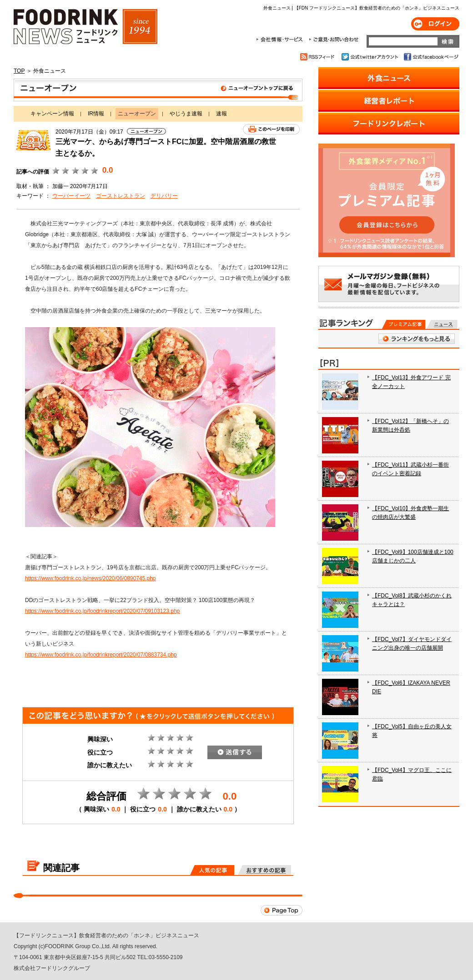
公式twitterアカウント (370, 57)
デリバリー (164, 196)
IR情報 (96, 114)
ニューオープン (158, 90)
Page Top (282, 910)
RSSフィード (319, 57)
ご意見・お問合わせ (334, 40)
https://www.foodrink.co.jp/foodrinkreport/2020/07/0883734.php (101, 655)
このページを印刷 (271, 129)
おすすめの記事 (264, 870)
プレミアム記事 (404, 324)
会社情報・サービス (281, 40)
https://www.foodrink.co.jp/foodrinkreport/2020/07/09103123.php (102, 611)
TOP (19, 71)
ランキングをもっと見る (417, 339)
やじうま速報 (186, 114)
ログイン (435, 24)
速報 (221, 114)
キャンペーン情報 (52, 114)
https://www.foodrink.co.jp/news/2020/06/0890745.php (91, 578)
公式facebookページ (430, 57)
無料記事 (442, 324)
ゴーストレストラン (121, 196)
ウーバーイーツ (71, 196)
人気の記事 (212, 870)
